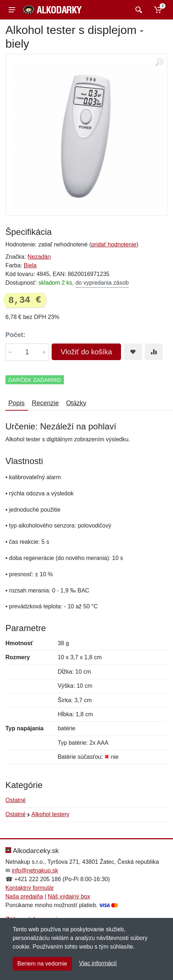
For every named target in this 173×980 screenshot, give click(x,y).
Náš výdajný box (69, 896)
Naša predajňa (24, 896)
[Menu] (12, 10)
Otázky (76, 403)
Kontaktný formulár (30, 888)
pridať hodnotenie (114, 244)
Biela (30, 265)
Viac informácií (98, 963)
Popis (16, 403)
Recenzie (45, 403)
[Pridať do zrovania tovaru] (154, 352)
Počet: (15, 335)
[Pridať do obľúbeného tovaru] (133, 352)
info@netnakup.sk (35, 870)
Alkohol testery (50, 814)
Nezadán (39, 257)
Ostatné (16, 800)
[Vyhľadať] (138, 10)
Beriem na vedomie (42, 964)
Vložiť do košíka (86, 352)
